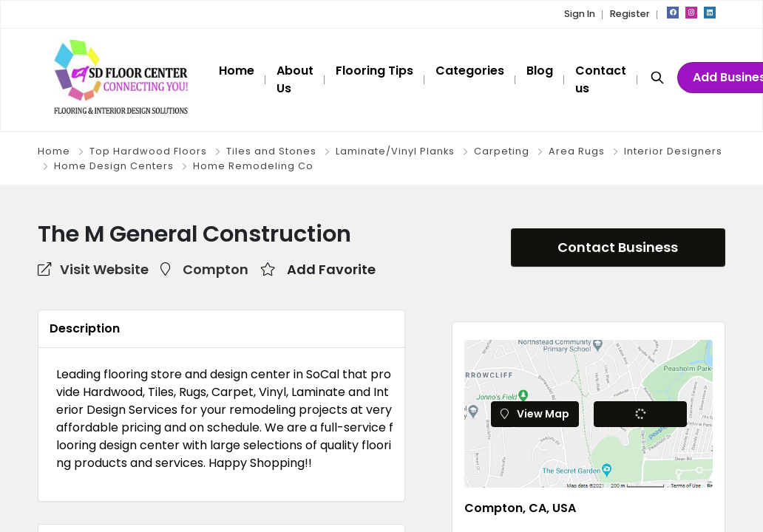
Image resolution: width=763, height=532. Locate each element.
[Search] (657, 77)
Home (54, 151)
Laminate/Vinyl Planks (395, 151)
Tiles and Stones (271, 151)
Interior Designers (673, 151)
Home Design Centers (114, 166)
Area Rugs (577, 151)
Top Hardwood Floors (148, 151)
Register (630, 14)
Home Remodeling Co (253, 166)
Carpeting (502, 151)
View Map (535, 414)
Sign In (580, 14)
